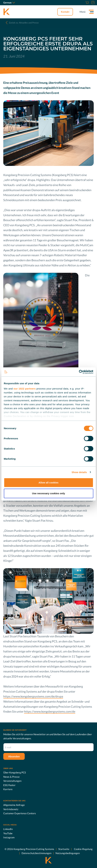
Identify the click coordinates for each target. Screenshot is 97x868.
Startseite (64, 849)
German (9, 3)
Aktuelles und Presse (24, 23)
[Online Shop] (87, 3)
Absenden (14, 756)
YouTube (8, 833)
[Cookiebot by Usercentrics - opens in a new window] (79, 372)
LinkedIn (8, 829)
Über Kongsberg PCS (15, 772)
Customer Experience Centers (20, 813)
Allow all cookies (48, 483)
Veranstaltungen (12, 781)
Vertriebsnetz (11, 809)
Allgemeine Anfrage (14, 805)
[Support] (92, 3)
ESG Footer (9, 785)
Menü (83, 12)
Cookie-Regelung (83, 849)
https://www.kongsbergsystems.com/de (50, 711)
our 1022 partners (25, 389)
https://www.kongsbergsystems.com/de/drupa (33, 696)
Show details (79, 472)
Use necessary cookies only (48, 493)
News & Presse (11, 777)
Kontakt (65, 12)
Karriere (8, 789)
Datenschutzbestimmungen (36, 853)
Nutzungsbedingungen (68, 853)
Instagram (9, 837)
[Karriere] (83, 3)
